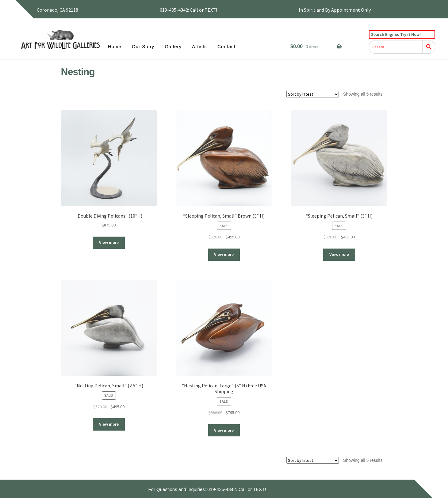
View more (109, 242)
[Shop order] (313, 94)
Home (115, 46)
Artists (199, 46)
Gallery (173, 46)
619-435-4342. (222, 489)
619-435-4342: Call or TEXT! (188, 10)
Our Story (143, 46)
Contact (226, 46)
